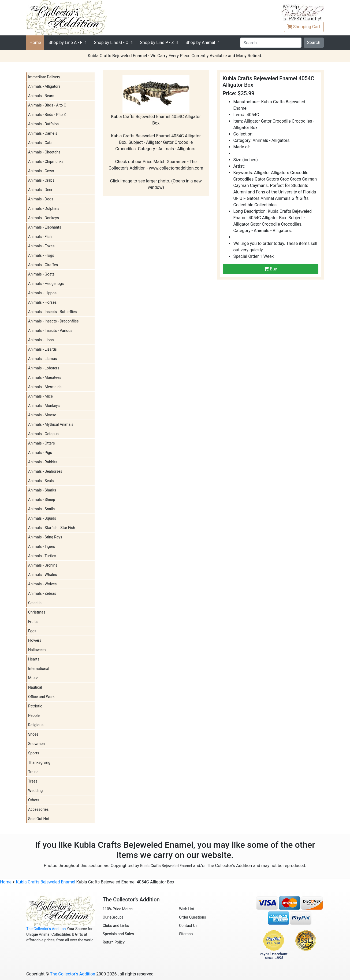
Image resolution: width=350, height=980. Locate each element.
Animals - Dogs (41, 199)
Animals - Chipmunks (46, 162)
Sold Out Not (39, 819)
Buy (270, 269)
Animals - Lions (41, 340)
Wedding (35, 791)
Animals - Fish (40, 237)
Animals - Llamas (42, 359)
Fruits (33, 622)
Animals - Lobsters (44, 368)
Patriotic (35, 706)
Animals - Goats (41, 274)
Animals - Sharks (42, 490)
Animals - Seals (41, 481)
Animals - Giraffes (43, 265)
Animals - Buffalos (43, 124)
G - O (111, 43)
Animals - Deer (40, 190)
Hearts (34, 659)
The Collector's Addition (46, 929)
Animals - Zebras (42, 593)
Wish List (187, 909)
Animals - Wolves (42, 584)
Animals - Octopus (43, 434)
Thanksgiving (39, 762)
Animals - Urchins (43, 565)
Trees (33, 781)
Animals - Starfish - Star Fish (52, 528)
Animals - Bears (41, 96)
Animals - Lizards (42, 349)
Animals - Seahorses (45, 471)
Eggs (32, 631)
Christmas (37, 612)
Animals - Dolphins (44, 208)
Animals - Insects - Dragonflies (53, 321)
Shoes (33, 734)
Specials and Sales (118, 934)
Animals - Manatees (45, 377)
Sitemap (186, 934)
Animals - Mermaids (45, 387)
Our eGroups (113, 917)
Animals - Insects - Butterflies (53, 312)
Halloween (37, 650)
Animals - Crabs (41, 180)
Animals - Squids (42, 518)
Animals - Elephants (45, 227)
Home (35, 43)
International (39, 669)
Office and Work (41, 697)
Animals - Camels (43, 133)
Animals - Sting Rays (45, 537)
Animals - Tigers (42, 546)
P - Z (157, 43)
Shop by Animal (200, 43)
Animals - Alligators (44, 86)
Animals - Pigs (40, 453)
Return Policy (114, 942)
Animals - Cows (41, 171)
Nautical (35, 687)
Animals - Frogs (41, 255)
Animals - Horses (42, 302)
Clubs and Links (116, 926)
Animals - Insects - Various (50, 331)
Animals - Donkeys (44, 218)
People (34, 715)
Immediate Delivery (44, 77)
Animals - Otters (42, 443)
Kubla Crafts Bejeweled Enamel (166, 866)
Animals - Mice (40, 396)
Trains (33, 772)
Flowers (35, 640)
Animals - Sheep (42, 500)
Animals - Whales (42, 575)
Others (34, 800)
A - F (65, 43)
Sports (34, 753)
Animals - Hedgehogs (46, 284)
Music (33, 678)
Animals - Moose (42, 415)
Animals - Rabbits (43, 462)
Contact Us (188, 926)
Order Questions (193, 917)
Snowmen (36, 744)
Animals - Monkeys (44, 406)
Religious (36, 725)
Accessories (38, 809)
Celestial (35, 603)
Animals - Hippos (42, 293)
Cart (304, 27)
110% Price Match (118, 909)
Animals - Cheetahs (44, 152)
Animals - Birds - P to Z (47, 115)
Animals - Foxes (41, 246)
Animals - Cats (40, 143)
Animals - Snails (41, 509)
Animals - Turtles (42, 556)
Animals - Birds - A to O (47, 105)
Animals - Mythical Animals (51, 424)
